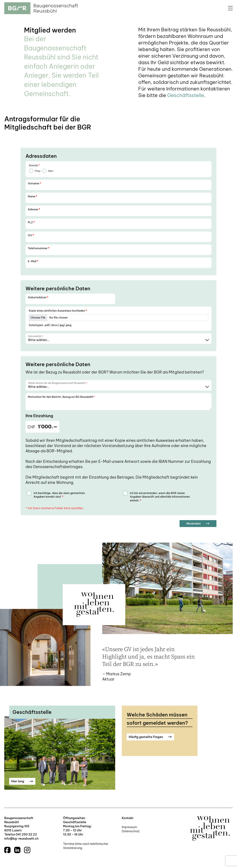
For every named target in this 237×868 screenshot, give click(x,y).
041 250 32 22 (26, 834)
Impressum (129, 827)
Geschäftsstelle (186, 95)
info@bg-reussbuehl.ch (21, 839)
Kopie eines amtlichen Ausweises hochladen (58, 311)
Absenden (198, 523)
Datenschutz (131, 831)
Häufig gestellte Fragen (150, 737)
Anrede (34, 165)
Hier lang (22, 781)
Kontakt (128, 818)
